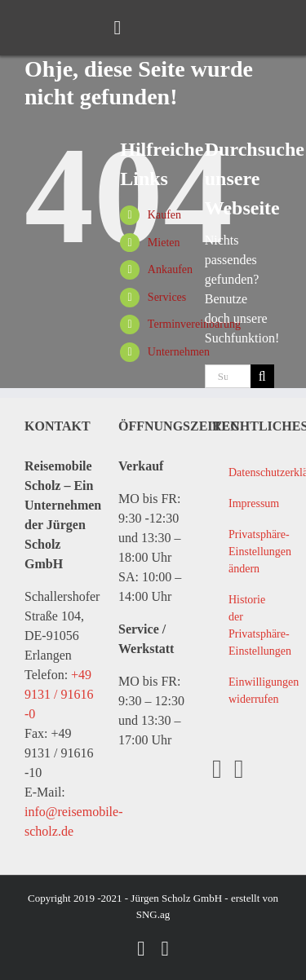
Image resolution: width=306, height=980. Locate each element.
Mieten (164, 243)
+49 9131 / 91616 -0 (59, 694)
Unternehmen (179, 352)
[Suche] (262, 376)
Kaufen (164, 215)
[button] (246, 552)
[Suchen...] (228, 376)
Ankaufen (170, 269)
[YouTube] (239, 769)
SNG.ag (153, 914)
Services (167, 297)
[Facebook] (217, 769)
